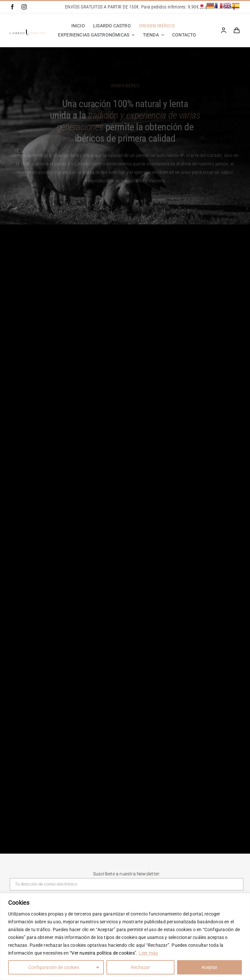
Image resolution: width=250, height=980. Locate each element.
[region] (125, 937)
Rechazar (140, 967)
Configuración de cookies (54, 967)
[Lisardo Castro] (28, 32)
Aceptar (209, 967)
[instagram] (24, 7)
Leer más (148, 953)
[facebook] (12, 7)
